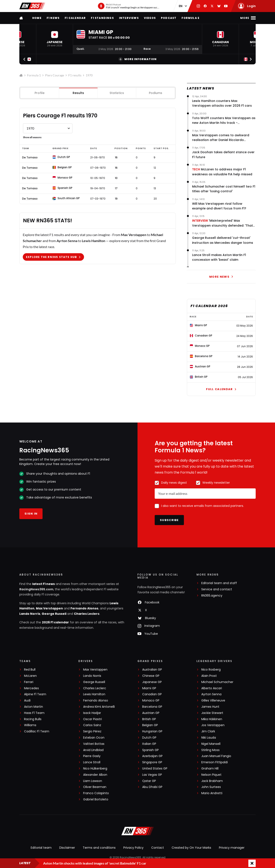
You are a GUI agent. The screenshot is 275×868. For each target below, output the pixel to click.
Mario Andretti (212, 793)
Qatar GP (149, 781)
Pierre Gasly (92, 756)
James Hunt (210, 707)
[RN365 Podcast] (129, 6)
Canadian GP (152, 694)
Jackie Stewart (212, 713)
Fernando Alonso (84, 608)
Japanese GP (152, 682)
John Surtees (211, 787)
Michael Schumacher (217, 682)
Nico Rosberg (211, 670)
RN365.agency (212, 596)
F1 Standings (102, 18)
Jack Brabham (212, 781)
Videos (150, 18)
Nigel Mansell (211, 744)
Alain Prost (209, 676)
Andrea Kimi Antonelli (99, 707)
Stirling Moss (210, 750)
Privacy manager (232, 848)
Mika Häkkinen (212, 719)
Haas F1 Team (34, 713)
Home (37, 18)
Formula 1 (34, 75)
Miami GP (149, 688)
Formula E (190, 18)
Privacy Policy (133, 848)
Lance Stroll (92, 762)
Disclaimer (67, 848)
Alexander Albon (95, 775)
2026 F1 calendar (55, 622)
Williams (30, 725)
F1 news (53, 18)
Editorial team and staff (219, 583)
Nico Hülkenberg (95, 769)
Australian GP (152, 670)
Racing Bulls (33, 719)
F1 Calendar (75, 18)
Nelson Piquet (211, 775)
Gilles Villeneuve (213, 701)
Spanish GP (150, 750)
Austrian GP (151, 713)
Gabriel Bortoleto (96, 799)
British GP (149, 719)
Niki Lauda (209, 738)
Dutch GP (149, 738)
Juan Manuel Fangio (216, 756)
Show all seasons (32, 137)
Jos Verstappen (213, 725)
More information (137, 59)
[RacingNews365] (137, 832)
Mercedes (31, 688)
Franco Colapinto (96, 793)
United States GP (155, 769)
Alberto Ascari (212, 688)
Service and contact (217, 589)
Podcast (169, 18)
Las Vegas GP (152, 775)
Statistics (117, 93)
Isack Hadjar (92, 713)
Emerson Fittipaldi (215, 762)
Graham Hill (210, 769)
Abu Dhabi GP (152, 787)
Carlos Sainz (92, 725)
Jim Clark (208, 731)
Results (78, 93)
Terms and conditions (99, 848)
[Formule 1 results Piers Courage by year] (48, 128)
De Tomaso (30, 157)
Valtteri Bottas (94, 744)
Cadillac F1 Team (37, 731)
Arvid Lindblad (93, 750)
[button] (55, 39)
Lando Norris (30, 614)
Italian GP (149, 744)
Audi (27, 701)
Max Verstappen (49, 608)
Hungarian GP (152, 731)
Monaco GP (151, 701)
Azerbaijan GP (152, 756)
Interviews (129, 18)
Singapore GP (152, 762)
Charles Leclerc (87, 614)
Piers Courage (55, 75)
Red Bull (30, 670)
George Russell (54, 614)
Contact (158, 848)
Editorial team (41, 848)
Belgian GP (150, 725)
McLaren (30, 676)
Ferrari (29, 682)
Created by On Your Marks (191, 848)
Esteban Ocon (94, 738)
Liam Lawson (93, 781)
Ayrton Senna (211, 694)
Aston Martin (34, 707)
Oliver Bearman (95, 787)
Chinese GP (151, 676)
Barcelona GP (152, 707)
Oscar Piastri (92, 719)
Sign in (31, 514)
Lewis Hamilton (94, 694)
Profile (40, 93)
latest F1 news (44, 584)
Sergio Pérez (92, 731)
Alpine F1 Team (35, 694)
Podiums (156, 93)
